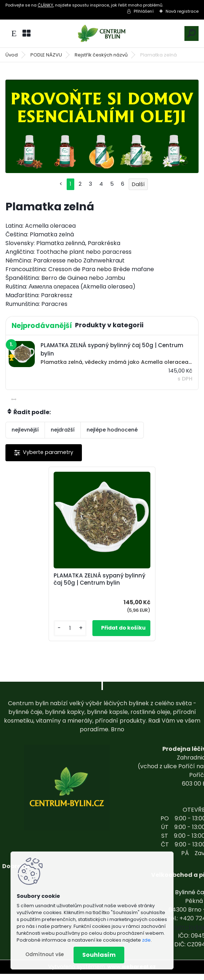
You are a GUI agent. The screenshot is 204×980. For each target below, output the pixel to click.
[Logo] (102, 33)
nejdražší (63, 430)
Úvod (12, 55)
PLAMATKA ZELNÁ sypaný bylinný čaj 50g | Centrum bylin (98, 583)
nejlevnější (25, 430)
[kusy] (75, 634)
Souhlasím (99, 955)
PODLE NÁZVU (46, 55)
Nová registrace (182, 11)
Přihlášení (144, 11)
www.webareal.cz (132, 973)
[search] (191, 33)
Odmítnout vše (45, 954)
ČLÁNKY (45, 5)
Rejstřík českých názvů (101, 55)
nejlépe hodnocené (112, 430)
